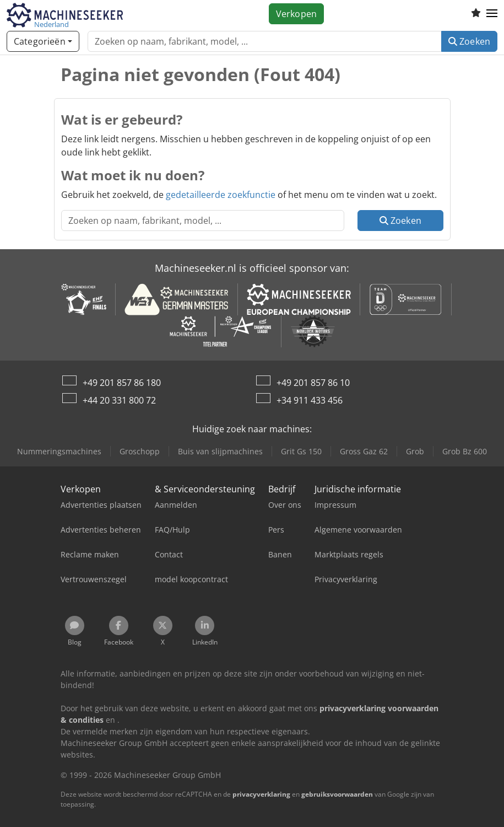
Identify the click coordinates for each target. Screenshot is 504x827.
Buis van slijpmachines (220, 451)
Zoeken (469, 41)
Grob (415, 451)
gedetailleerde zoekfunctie (221, 195)
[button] (492, 14)
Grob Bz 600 (465, 451)
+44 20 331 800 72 (119, 400)
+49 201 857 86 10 (313, 383)
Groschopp (140, 451)
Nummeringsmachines (59, 451)
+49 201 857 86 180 (122, 383)
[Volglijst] (476, 14)
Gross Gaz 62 (364, 451)
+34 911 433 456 (310, 400)
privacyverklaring (261, 794)
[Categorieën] (43, 41)
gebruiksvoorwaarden (337, 794)
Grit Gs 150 (301, 451)
